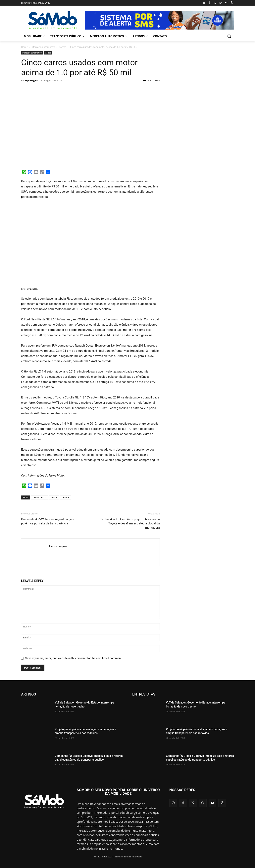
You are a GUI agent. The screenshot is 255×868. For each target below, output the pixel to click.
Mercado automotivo (43, 47)
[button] (229, 36)
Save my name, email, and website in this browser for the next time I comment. (74, 658)
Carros (62, 47)
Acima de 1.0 (40, 497)
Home (25, 47)
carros (54, 497)
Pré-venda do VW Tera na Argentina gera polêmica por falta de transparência (48, 521)
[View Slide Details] (159, 20)
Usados (65, 497)
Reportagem (31, 80)
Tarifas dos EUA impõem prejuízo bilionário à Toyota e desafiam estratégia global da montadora (130, 523)
